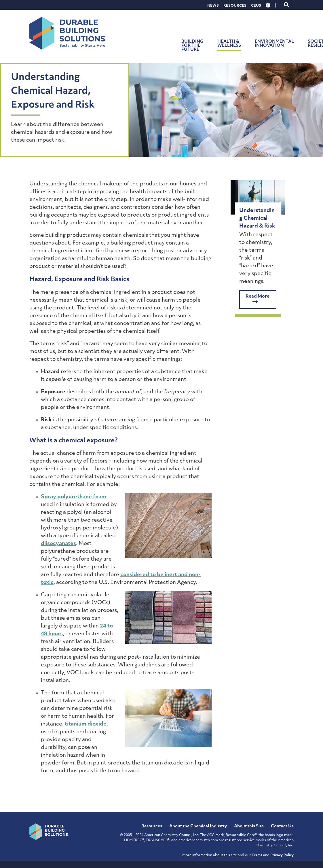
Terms (257, 855)
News (213, 6)
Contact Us (282, 826)
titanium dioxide (86, 724)
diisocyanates (58, 544)
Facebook (268, 5)
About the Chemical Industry (198, 826)
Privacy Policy (282, 855)
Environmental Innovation (274, 44)
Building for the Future (192, 46)
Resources (235, 6)
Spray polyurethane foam (74, 497)
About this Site (249, 826)
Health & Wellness (229, 44)
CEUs (256, 6)
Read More (258, 300)
